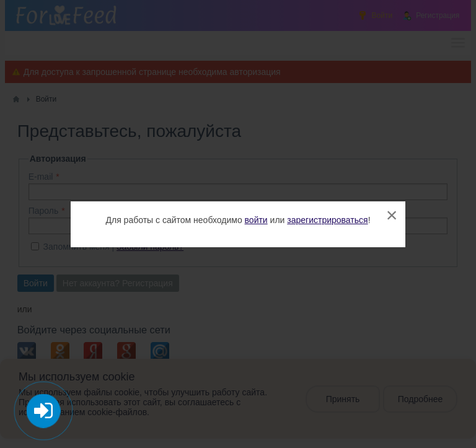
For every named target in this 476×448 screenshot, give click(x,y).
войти (256, 220)
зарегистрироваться (327, 220)
